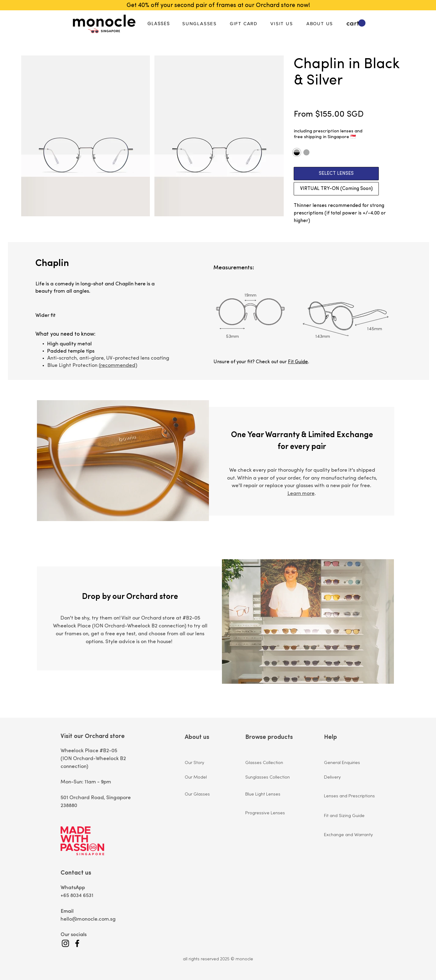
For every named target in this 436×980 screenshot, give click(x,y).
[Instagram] (65, 943)
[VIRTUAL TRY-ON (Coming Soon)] (336, 189)
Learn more (301, 494)
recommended (118, 365)
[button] (356, 23)
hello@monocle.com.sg (88, 919)
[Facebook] (77, 943)
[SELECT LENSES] (336, 174)
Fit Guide (298, 362)
